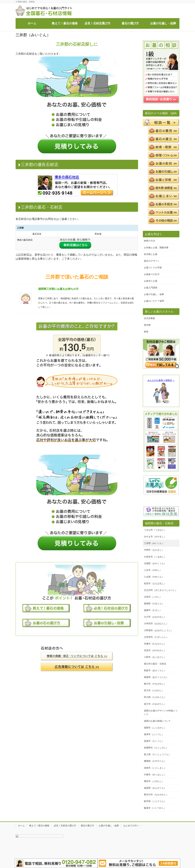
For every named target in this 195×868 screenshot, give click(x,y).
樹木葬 (147, 325)
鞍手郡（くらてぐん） (155, 801)
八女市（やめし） (153, 570)
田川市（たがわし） (154, 690)
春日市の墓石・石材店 (155, 664)
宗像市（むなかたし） (155, 644)
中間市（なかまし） (154, 550)
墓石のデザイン (152, 261)
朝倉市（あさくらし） (155, 670)
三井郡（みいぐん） (154, 543)
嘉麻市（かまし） (153, 610)
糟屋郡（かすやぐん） (155, 761)
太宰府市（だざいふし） (156, 637)
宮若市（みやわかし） (155, 650)
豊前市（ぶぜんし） (154, 781)
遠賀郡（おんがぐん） (155, 788)
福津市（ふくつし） (154, 734)
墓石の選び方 (87, 826)
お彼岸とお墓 (151, 281)
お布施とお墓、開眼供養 (156, 248)
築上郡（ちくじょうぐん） (157, 754)
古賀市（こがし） (153, 597)
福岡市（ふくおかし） (155, 728)
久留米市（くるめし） (155, 557)
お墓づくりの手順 (153, 268)
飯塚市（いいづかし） (155, 808)
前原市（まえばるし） (155, 583)
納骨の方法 (150, 241)
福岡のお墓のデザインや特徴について (161, 712)
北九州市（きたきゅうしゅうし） (161, 590)
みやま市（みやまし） (155, 537)
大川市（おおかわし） (155, 617)
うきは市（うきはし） (155, 530)
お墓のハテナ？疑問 (154, 301)
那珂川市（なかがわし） (156, 795)
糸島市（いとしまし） (155, 768)
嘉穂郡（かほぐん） (154, 603)
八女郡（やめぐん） (154, 577)
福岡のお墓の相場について (157, 721)
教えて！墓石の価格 (39, 826)
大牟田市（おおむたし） (156, 623)
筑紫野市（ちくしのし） (156, 748)
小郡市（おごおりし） (155, 657)
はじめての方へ (131, 826)
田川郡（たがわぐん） (155, 697)
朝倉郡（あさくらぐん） (156, 677)
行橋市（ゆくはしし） (155, 775)
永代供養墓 (150, 318)
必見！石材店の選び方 (65, 826)
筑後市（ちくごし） (154, 741)
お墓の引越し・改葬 (154, 294)
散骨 (146, 332)
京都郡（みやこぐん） (155, 563)
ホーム (21, 826)
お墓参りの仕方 (152, 274)
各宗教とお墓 (151, 254)
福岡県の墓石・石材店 (159, 523)
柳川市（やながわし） (155, 684)
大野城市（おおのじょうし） (158, 630)
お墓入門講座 (151, 288)
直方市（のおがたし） (155, 704)
